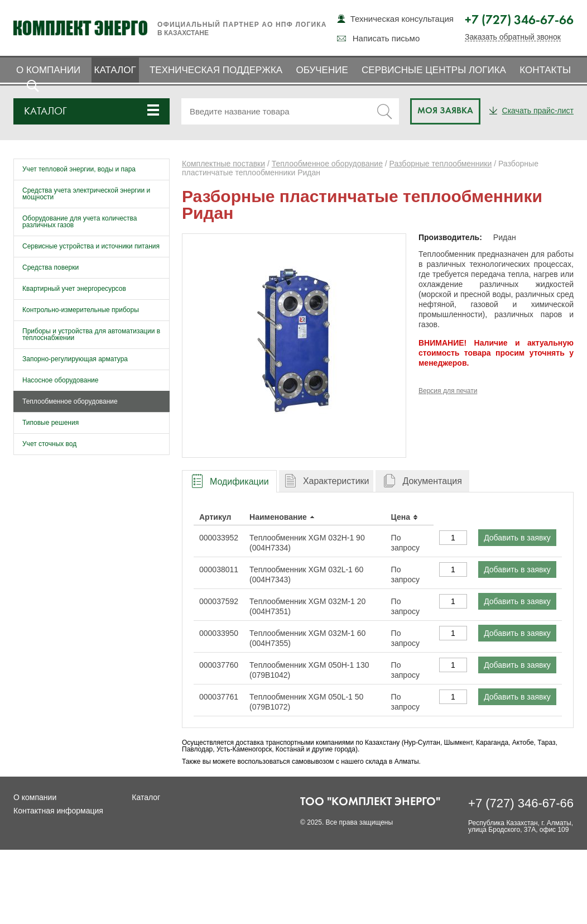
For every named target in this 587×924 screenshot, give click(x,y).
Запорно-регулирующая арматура (75, 359)
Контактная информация (58, 811)
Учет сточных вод (49, 444)
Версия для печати (448, 391)
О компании (48, 70)
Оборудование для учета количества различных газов (80, 222)
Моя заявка (445, 111)
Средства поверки (50, 267)
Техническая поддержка (216, 70)
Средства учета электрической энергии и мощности (86, 194)
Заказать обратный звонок (513, 37)
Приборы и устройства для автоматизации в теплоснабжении (91, 334)
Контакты (545, 70)
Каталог (115, 70)
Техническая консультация (402, 19)
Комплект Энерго (80, 28)
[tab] (229, 481)
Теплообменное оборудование (70, 401)
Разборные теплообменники (441, 164)
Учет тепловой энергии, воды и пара (79, 169)
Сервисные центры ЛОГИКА (434, 70)
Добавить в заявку (517, 538)
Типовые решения (50, 423)
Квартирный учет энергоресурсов (74, 289)
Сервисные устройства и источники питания (91, 246)
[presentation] (229, 482)
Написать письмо (386, 38)
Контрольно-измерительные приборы (81, 310)
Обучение (322, 70)
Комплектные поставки (223, 164)
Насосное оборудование (60, 380)
